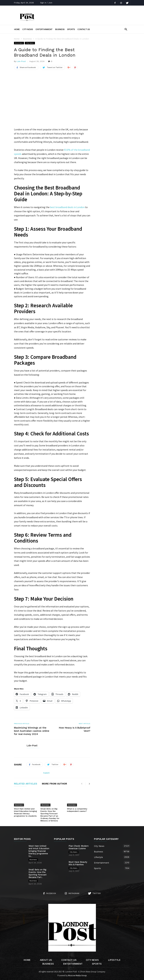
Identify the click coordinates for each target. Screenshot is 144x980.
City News (28, 29)
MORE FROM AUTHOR (54, 784)
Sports (71, 29)
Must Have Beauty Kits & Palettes (78, 863)
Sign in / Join (46, 3)
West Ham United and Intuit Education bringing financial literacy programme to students (25, 812)
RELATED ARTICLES (26, 784)
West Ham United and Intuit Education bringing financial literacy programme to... (39, 851)
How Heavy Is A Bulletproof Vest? (75, 729)
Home (17, 29)
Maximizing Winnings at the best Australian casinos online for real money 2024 (32, 731)
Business (60, 29)
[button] (126, 29)
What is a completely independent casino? (77, 810)
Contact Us (84, 29)
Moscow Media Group (77, 975)
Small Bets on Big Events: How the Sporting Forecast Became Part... (38, 873)
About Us (46, 960)
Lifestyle (109, 857)
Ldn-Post (21, 61)
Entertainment (44, 29)
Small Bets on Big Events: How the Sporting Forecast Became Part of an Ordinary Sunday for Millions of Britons (50, 815)
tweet (46, 773)
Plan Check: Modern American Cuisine (79, 847)
